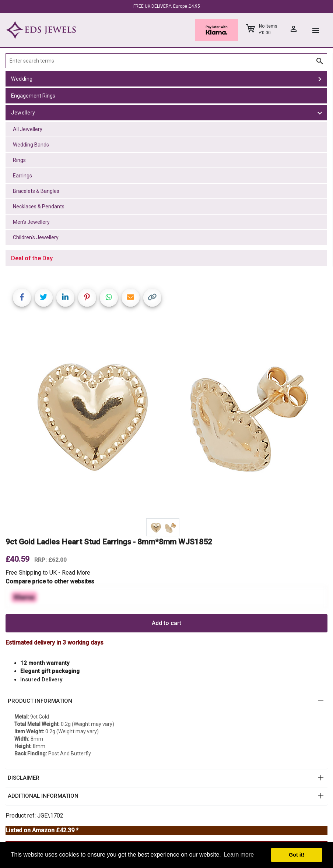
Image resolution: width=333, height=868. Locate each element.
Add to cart (166, 623)
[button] (166, 701)
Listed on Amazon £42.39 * (42, 830)
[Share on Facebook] (22, 298)
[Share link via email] (131, 298)
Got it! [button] (297, 855)
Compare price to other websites (50, 581)
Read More (76, 573)
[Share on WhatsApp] (109, 298)
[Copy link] (152, 298)
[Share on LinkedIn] (65, 298)
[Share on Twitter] (44, 298)
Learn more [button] (239, 855)
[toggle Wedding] (320, 79)
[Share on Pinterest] (87, 298)
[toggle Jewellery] (320, 113)
